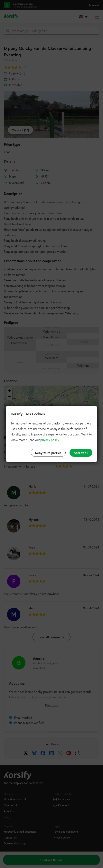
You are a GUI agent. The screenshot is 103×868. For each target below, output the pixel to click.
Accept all (81, 453)
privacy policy (50, 440)
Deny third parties (48, 453)
